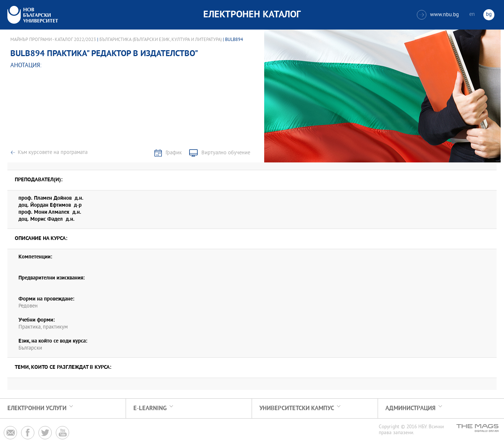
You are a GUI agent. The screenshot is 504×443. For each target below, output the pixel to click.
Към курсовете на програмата (53, 153)
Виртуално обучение (226, 153)
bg (489, 15)
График (174, 153)
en (472, 15)
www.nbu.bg (438, 15)
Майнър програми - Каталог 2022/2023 (53, 40)
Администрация (411, 408)
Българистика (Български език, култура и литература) (161, 40)
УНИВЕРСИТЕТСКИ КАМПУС (297, 408)
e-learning (150, 408)
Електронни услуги (37, 408)
